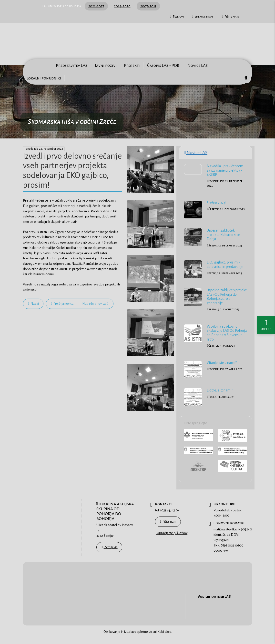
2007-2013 (148, 6)
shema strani (203, 17)
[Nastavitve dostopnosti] (266, 322)
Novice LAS (198, 65)
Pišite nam (230, 17)
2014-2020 (122, 6)
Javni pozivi (106, 65)
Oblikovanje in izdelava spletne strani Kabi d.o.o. (138, 632)
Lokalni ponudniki (44, 78)
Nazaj (34, 304)
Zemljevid (110, 547)
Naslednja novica (95, 304)
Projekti (132, 65)
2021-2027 (96, 6)
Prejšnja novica (62, 304)
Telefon (177, 17)
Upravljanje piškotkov (171, 533)
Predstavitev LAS (72, 65)
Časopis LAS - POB (163, 65)
